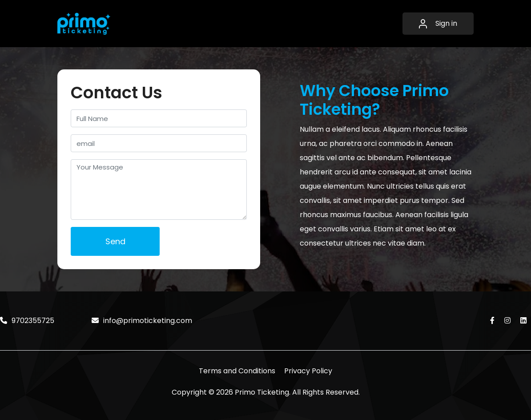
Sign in (438, 23)
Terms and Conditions (237, 371)
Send (115, 241)
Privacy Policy (308, 371)
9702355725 (27, 321)
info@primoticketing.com (142, 321)
